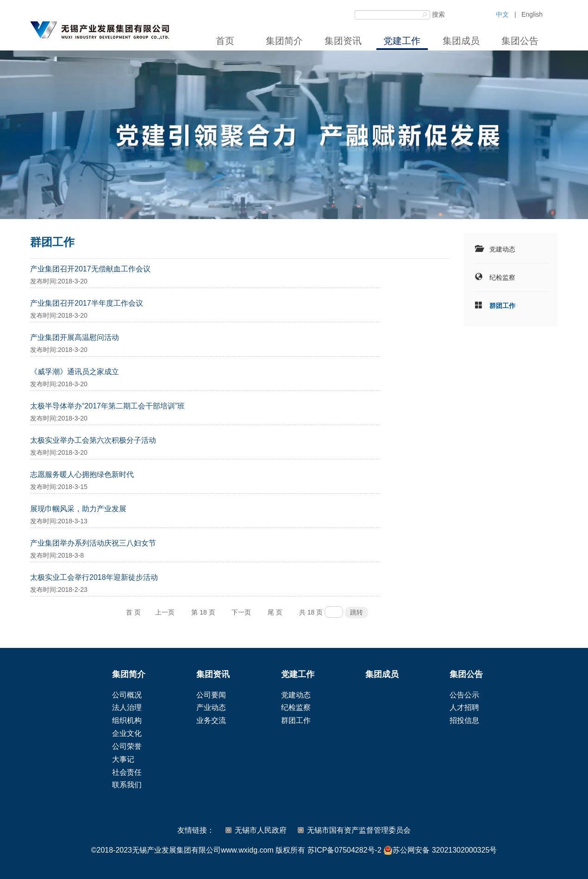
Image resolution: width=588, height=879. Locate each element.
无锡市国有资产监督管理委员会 (359, 830)
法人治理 (127, 707)
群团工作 (502, 306)
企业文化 (127, 733)
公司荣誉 (127, 746)
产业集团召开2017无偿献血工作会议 (90, 269)
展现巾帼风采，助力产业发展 (78, 509)
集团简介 (284, 41)
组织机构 (127, 720)
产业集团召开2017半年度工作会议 (87, 303)
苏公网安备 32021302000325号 (440, 850)
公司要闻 (211, 695)
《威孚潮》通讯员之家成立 (75, 372)
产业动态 (211, 707)
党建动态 (502, 249)
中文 (502, 14)
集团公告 (520, 41)
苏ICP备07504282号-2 (344, 850)
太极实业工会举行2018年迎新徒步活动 (94, 577)
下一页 (241, 612)
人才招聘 (464, 707)
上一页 (165, 612)
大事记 (123, 759)
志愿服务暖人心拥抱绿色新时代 (82, 474)
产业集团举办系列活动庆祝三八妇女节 (93, 543)
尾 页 (275, 612)
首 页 (133, 612)
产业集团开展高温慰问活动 (75, 337)
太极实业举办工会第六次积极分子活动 (93, 440)
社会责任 (127, 772)
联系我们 (127, 785)
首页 (225, 41)
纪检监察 (502, 277)
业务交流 (211, 720)
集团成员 (461, 41)
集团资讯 (343, 41)
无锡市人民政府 (261, 830)
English (532, 14)
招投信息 (464, 720)
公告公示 (464, 695)
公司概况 (127, 695)
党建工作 (402, 41)
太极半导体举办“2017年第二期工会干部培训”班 (107, 406)
